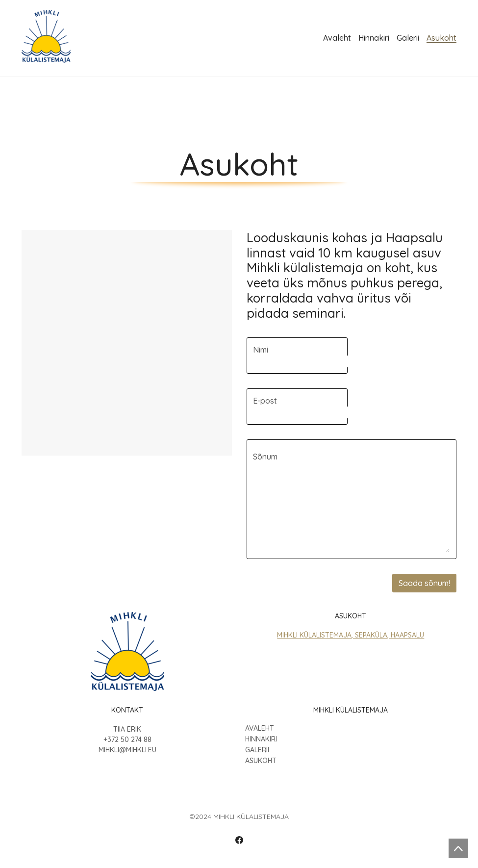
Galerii (257, 750)
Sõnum (265, 457)
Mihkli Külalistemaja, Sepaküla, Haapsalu (351, 635)
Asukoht (261, 761)
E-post (265, 401)
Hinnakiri (261, 739)
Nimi (261, 350)
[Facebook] (239, 840)
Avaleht (260, 728)
